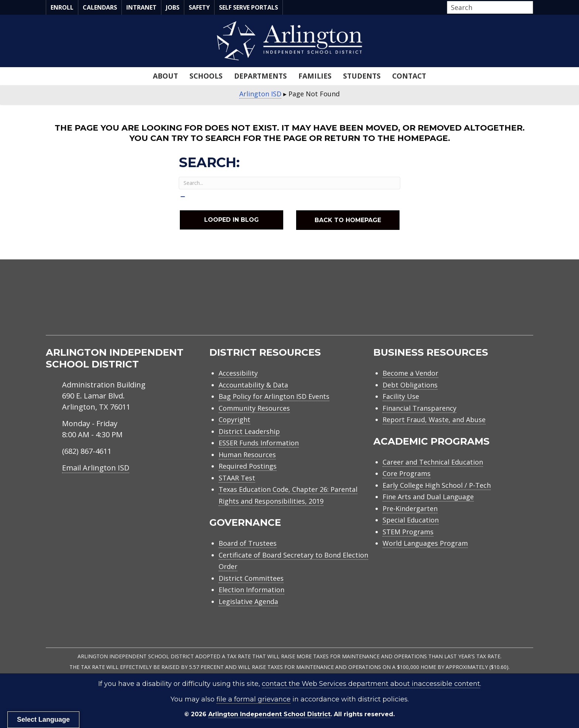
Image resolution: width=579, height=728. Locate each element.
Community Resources (254, 408)
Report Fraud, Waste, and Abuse (434, 420)
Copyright (234, 420)
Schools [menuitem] (206, 76)
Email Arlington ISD (96, 468)
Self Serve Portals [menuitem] (249, 7)
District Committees (251, 578)
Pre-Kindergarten (410, 508)
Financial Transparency (419, 408)
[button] (531, 8)
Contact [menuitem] (409, 76)
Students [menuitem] (362, 76)
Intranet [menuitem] (141, 7)
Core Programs (407, 473)
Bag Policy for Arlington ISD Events (274, 396)
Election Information (251, 590)
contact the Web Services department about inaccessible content (371, 684)
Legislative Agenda (248, 601)
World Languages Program (425, 543)
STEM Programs (408, 532)
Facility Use (401, 396)
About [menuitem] (165, 76)
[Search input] (488, 7)
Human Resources (247, 455)
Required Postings (248, 466)
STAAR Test (237, 478)
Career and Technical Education (433, 462)
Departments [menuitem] (261, 76)
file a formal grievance (253, 699)
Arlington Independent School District (269, 714)
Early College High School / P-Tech (437, 485)
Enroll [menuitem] (62, 7)
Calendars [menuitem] (100, 7)
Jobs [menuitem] (173, 7)
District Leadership (249, 431)
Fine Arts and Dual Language (428, 497)
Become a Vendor (410, 373)
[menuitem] (470, 306)
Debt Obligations (410, 385)
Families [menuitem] (315, 76)
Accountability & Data (253, 385)
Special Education (411, 520)
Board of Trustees (248, 543)
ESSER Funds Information (259, 443)
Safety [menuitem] (199, 7)
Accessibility (238, 373)
